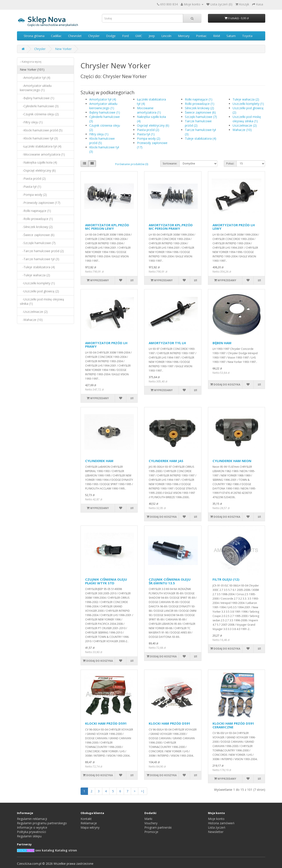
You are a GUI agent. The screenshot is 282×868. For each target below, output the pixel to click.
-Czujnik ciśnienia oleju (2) (39, 114)
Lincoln (166, 36)
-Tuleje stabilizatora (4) (37, 267)
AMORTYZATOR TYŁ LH (167, 343)
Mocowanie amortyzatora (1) (149, 110)
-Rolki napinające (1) (35, 211)
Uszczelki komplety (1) (248, 104)
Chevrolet (75, 36)
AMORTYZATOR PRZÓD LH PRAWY (106, 345)
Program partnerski (158, 827)
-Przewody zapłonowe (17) (40, 203)
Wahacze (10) (242, 130)
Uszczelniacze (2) (245, 125)
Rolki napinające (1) (199, 99)
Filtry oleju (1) (99, 134)
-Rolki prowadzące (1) (36, 219)
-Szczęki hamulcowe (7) (38, 243)
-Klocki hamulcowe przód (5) (41, 130)
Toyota (247, 36)
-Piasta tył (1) (30, 187)
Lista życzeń (217, 827)
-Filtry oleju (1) (31, 122)
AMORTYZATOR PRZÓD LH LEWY (234, 227)
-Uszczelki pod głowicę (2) (39, 291)
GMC (139, 36)
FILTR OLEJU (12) (226, 579)
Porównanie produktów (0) (132, 164)
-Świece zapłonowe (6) (37, 235)
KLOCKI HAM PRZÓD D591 (106, 723)
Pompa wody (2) (149, 138)
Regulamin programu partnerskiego (42, 823)
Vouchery (151, 823)
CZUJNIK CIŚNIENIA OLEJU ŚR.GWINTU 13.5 (170, 581)
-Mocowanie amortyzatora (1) (42, 154)
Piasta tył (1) (146, 134)
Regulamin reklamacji (32, 819)
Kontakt (86, 819)
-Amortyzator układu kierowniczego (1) (36, 88)
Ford (125, 36)
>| (143, 791)
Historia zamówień (221, 823)
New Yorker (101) (32, 70)
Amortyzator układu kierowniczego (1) (103, 106)
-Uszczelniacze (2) (34, 312)
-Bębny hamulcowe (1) (37, 98)
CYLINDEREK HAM (99, 461)
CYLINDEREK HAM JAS (166, 461)
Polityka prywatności (31, 832)
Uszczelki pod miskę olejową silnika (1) (247, 119)
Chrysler (94, 36)
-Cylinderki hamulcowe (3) (39, 106)
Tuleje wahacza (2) (246, 99)
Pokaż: (230, 163)
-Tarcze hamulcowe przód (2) (42, 251)
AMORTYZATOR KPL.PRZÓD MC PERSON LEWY (107, 227)
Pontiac (201, 36)
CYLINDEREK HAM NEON (232, 461)
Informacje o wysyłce (32, 827)
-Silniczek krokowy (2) (36, 227)
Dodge (111, 36)
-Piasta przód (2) (33, 178)
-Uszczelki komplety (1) (37, 283)
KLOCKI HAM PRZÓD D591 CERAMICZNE (233, 725)
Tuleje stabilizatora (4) (201, 138)
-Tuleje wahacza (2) (35, 275)
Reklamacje (89, 823)
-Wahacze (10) (31, 320)
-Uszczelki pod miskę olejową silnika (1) (42, 301)
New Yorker (63, 49)
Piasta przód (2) (148, 130)
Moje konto (216, 819)
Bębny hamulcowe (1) (105, 112)
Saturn (231, 36)
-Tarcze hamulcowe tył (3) (40, 259)
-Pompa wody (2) (33, 195)
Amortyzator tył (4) (103, 99)
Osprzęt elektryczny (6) (153, 125)
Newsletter (216, 832)
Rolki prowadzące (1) (200, 104)
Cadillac (56, 36)
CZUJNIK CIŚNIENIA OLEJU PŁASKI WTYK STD (106, 581)
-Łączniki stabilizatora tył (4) (41, 146)
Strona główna (34, 36)
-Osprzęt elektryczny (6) (38, 170)
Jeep (152, 36)
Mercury (184, 36)
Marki (148, 819)
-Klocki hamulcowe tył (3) (39, 138)
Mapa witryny (90, 827)
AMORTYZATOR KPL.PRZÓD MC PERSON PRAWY (171, 227)
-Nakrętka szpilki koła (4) (38, 162)
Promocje (151, 832)
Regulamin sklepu (29, 836)
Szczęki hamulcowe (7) (201, 117)
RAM (217, 36)
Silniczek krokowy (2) (199, 108)
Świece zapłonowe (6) (200, 112)
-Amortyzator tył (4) (35, 78)
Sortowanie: (170, 163)
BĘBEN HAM (222, 343)
